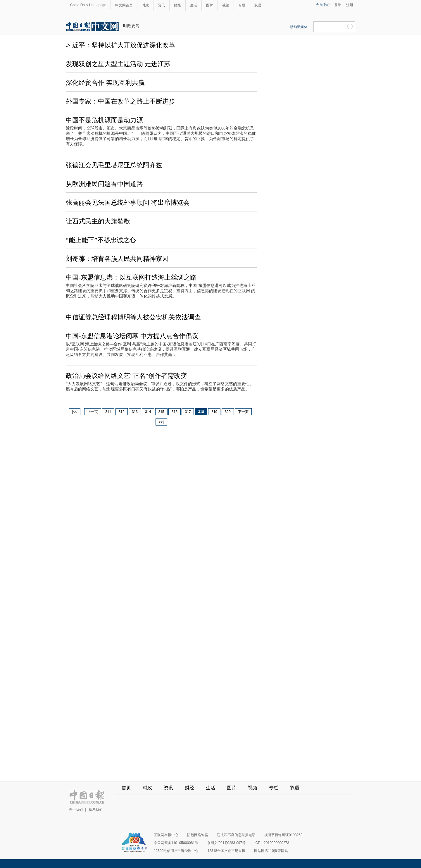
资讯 (161, 5)
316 (175, 412)
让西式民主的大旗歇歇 (98, 221)
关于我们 (76, 810)
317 (188, 412)
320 (228, 412)
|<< (74, 412)
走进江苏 (158, 64)
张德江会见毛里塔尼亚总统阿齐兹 (114, 165)
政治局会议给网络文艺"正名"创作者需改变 (126, 376)
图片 (210, 5)
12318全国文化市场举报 (226, 851)
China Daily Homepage (88, 5)
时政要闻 (131, 26)
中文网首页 (124, 5)
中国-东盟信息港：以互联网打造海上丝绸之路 (131, 277)
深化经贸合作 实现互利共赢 (105, 83)
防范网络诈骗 (198, 835)
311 (108, 412)
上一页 (93, 412)
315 (161, 412)
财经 (177, 5)
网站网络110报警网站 (271, 851)
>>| (161, 422)
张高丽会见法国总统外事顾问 (108, 203)
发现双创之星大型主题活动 (105, 64)
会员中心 (323, 5)
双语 (258, 5)
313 (135, 412)
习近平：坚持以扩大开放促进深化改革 (120, 45)
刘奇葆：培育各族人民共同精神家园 (117, 259)
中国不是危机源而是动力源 (104, 120)
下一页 (243, 412)
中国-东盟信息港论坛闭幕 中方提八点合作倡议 (132, 336)
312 (122, 412)
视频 (226, 5)
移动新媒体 (299, 27)
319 (214, 412)
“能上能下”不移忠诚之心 (101, 240)
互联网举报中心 (166, 835)
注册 (350, 5)
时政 (145, 5)
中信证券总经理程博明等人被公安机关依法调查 (133, 317)
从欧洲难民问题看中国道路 (104, 184)
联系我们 (96, 810)
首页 (126, 788)
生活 (194, 5)
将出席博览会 (170, 203)
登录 (338, 5)
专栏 (242, 5)
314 (148, 412)
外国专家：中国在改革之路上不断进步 (120, 101)
